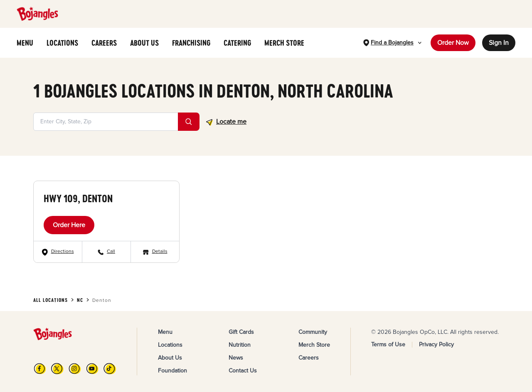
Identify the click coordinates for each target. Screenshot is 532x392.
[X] (57, 369)
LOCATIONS (62, 43)
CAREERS (104, 43)
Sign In (499, 43)
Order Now (453, 43)
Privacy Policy (436, 344)
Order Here (69, 225)
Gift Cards (241, 332)
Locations (170, 345)
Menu (165, 332)
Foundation (172, 371)
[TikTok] (110, 369)
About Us (170, 358)
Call (111, 251)
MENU (25, 43)
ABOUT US (144, 43)
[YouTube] (92, 369)
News (236, 358)
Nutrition (240, 345)
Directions (63, 251)
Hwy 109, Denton (78, 198)
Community (313, 332)
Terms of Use (388, 344)
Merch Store (314, 345)
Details (160, 251)
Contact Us (243, 371)
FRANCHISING (191, 43)
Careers (309, 358)
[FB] (40, 369)
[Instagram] (75, 369)
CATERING (237, 43)
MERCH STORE (284, 43)
